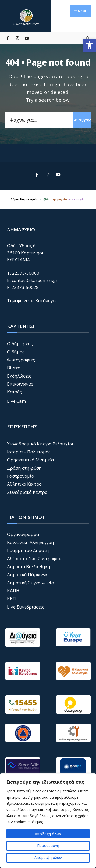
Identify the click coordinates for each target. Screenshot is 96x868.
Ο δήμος (16, 352)
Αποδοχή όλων (48, 834)
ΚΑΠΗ (13, 591)
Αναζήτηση (82, 120)
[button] (89, 45)
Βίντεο (14, 368)
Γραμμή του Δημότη (28, 550)
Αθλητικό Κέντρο (24, 484)
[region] (48, 821)
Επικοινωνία (20, 384)
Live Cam (17, 401)
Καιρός (14, 392)
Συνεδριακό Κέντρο (27, 492)
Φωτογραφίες (21, 360)
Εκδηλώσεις (19, 376)
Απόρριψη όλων (48, 858)
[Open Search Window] (88, 38)
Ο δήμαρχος (20, 343)
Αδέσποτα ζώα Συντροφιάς (35, 558)
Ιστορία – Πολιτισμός (29, 452)
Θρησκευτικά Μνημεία (31, 460)
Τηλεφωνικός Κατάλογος (32, 301)
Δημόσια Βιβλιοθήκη (29, 566)
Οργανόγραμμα (23, 534)
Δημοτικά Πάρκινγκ (27, 574)
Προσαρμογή (48, 845)
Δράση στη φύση (24, 468)
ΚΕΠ (12, 599)
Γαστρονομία (21, 476)
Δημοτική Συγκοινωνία (31, 583)
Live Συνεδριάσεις (26, 607)
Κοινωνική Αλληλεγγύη (31, 542)
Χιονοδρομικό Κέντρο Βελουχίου (41, 444)
